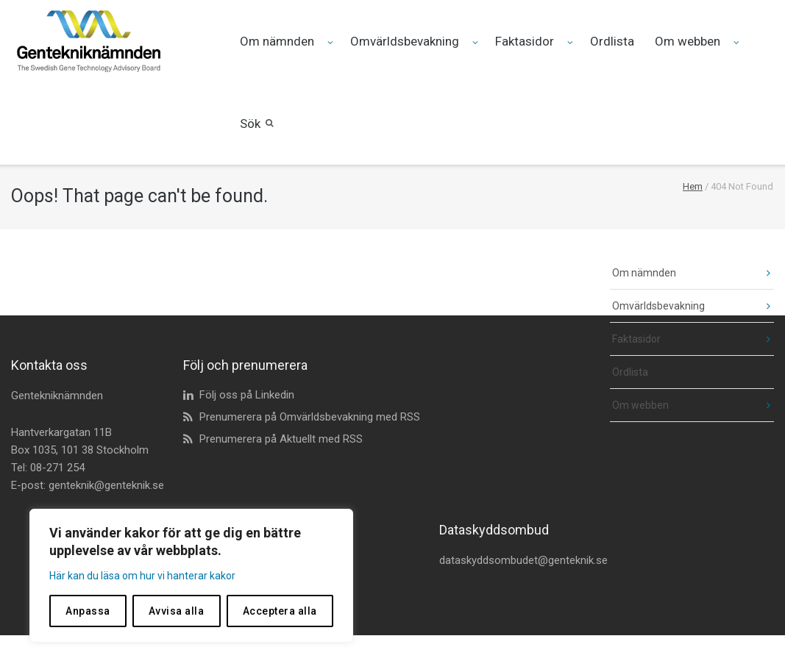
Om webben (688, 41)
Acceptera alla (280, 611)
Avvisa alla (177, 611)
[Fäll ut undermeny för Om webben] (738, 42)
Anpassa (88, 611)
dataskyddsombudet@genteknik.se (523, 560)
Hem (693, 186)
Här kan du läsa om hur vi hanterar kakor (142, 576)
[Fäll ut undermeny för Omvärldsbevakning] (476, 42)
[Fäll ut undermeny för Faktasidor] (571, 42)
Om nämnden (277, 41)
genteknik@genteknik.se (106, 485)
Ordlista (612, 41)
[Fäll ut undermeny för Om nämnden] (331, 42)
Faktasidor (525, 41)
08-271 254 (57, 468)
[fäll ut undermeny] (757, 273)
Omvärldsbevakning (405, 41)
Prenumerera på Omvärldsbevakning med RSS (310, 417)
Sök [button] (250, 124)
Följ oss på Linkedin (247, 395)
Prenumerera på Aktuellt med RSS (281, 439)
